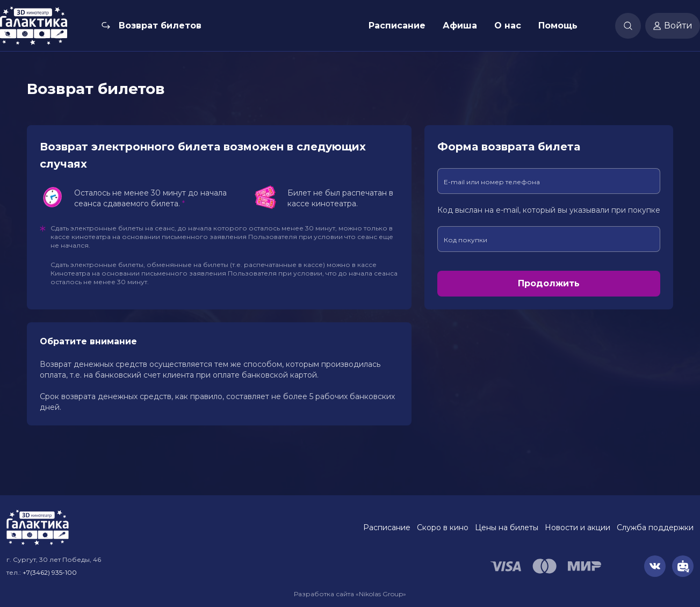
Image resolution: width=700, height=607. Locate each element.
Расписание (397, 26)
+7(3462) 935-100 (50, 572)
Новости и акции (578, 527)
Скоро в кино (443, 527)
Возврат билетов (160, 26)
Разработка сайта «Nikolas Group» (350, 594)
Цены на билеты (507, 527)
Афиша (460, 26)
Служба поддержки (655, 527)
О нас (508, 26)
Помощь (558, 26)
